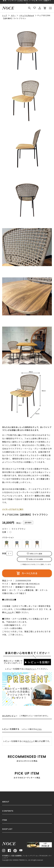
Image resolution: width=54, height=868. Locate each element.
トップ (5, 15)
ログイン (31, 670)
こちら (39, 730)
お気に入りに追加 (36, 554)
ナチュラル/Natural (29, 15)
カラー (14, 15)
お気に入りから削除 (36, 560)
